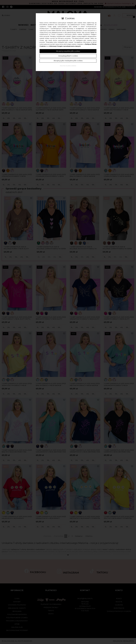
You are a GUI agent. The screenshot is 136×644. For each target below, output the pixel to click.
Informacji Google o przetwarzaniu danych (65, 46)
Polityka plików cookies (68, 66)
